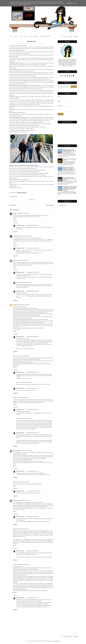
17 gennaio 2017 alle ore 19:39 (33, 471)
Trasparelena (16, 236)
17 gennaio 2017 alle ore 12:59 (23, 356)
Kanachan (15, 500)
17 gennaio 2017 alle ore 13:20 (33, 410)
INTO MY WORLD (34, 36)
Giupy (14, 260)
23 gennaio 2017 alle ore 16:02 (33, 551)
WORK (26, 36)
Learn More (69, 3)
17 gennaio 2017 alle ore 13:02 (23, 398)
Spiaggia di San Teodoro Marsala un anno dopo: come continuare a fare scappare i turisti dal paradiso (70, 188)
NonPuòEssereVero (20, 225)
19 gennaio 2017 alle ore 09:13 (33, 517)
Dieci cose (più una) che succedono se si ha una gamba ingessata (69, 179)
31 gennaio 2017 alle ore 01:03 (23, 564)
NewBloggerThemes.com (54, 642)
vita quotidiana (13, 197)
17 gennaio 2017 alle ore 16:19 (33, 388)
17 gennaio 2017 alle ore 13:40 (26, 382)
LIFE (21, 36)
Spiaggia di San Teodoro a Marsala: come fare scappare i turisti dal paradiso (69, 151)
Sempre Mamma (16, 451)
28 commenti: (42, 43)
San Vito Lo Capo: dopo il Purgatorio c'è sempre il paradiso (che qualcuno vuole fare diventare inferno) (69, 169)
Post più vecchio (50, 205)
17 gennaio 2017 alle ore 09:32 (22, 260)
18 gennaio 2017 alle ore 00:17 (25, 282)
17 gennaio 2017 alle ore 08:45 (25, 236)
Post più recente (13, 205)
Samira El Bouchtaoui (22, 192)
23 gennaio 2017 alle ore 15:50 (22, 529)
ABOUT (15, 36)
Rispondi (15, 220)
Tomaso (15, 213)
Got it (75, 3)
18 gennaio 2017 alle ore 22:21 (24, 500)
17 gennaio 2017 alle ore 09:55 (23, 305)
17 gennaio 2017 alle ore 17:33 (26, 451)
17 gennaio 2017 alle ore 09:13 (33, 248)
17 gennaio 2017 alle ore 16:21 (33, 433)
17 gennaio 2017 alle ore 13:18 (33, 372)
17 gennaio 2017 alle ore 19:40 (33, 491)
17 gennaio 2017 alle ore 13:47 (26, 418)
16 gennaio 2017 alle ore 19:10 (23, 213)
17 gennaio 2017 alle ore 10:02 (33, 337)
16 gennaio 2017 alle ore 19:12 (33, 225)
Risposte (16, 223)
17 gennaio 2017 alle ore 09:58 (33, 272)
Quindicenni (31, 41)
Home (10, 36)
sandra (14, 482)
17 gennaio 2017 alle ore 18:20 (22, 482)
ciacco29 (15, 305)
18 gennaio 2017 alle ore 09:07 (33, 291)
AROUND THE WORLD (45, 36)
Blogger (57, 641)
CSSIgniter (34, 642)
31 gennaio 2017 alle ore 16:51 (33, 598)
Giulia (14, 529)
